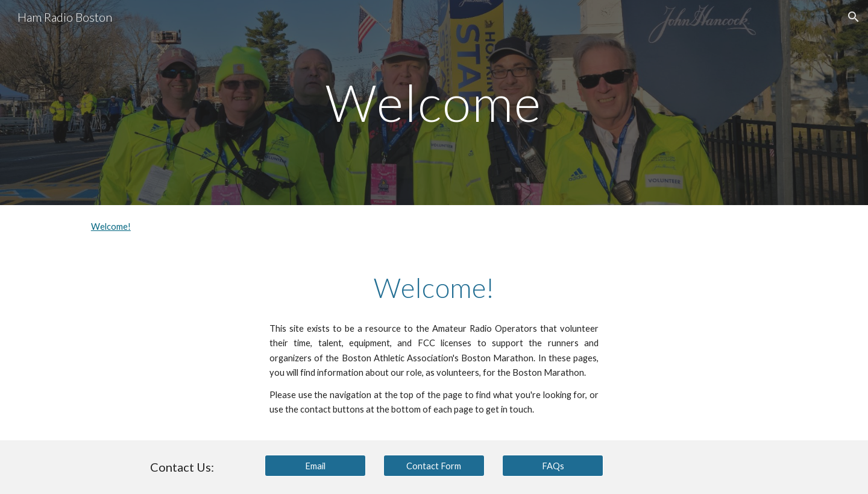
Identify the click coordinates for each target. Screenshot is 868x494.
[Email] (315, 466)
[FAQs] (553, 466)
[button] (854, 17)
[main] (434, 102)
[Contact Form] (434, 466)
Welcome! (111, 226)
